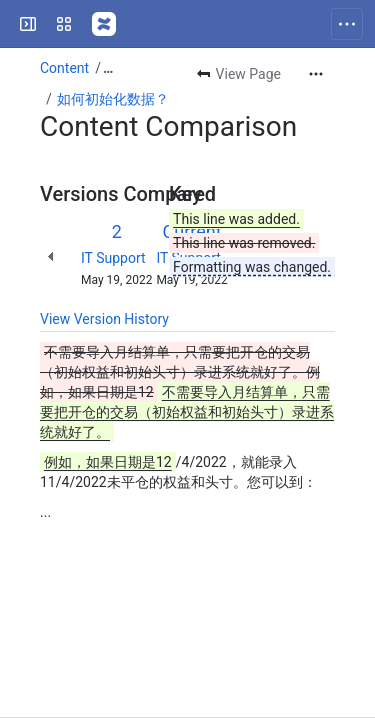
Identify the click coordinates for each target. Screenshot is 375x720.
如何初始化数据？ (113, 99)
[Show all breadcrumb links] (108, 68)
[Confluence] (104, 24)
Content (64, 68)
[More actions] (316, 74)
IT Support (113, 258)
